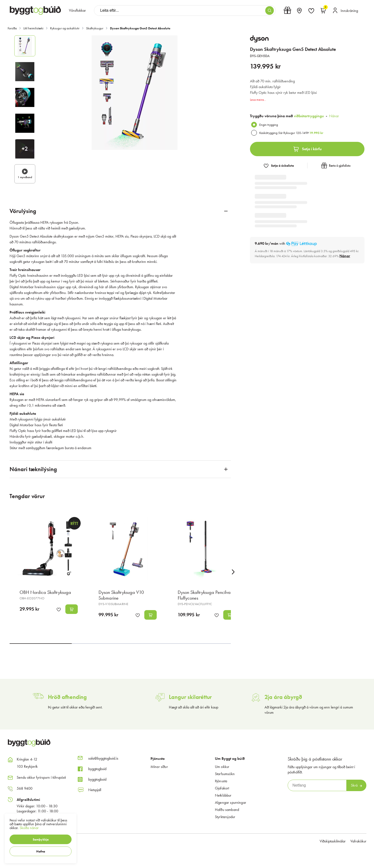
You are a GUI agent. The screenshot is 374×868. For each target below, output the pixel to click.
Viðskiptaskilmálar (333, 841)
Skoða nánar (29, 828)
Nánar (334, 116)
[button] (41, 839)
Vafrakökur (358, 841)
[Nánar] (345, 256)
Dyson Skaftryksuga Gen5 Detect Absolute (140, 28)
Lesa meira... (258, 100)
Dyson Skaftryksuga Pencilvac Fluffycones (205, 595)
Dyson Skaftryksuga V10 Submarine (121, 595)
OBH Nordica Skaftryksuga (45, 592)
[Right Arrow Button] (233, 572)
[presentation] (77, 11)
